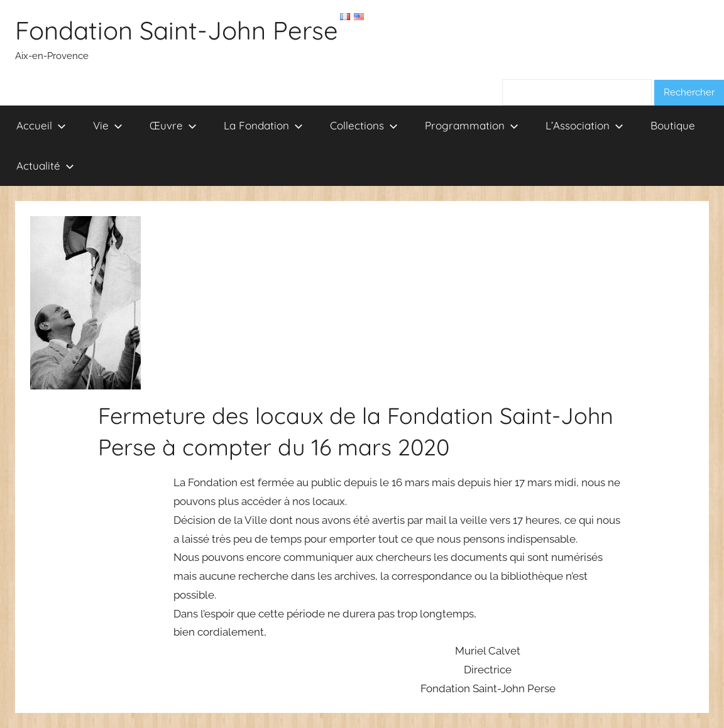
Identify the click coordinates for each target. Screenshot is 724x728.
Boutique (673, 125)
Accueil (41, 125)
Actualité (45, 166)
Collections (364, 125)
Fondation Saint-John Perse (177, 30)
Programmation (472, 125)
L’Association (584, 125)
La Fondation (263, 125)
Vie (108, 125)
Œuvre (173, 125)
